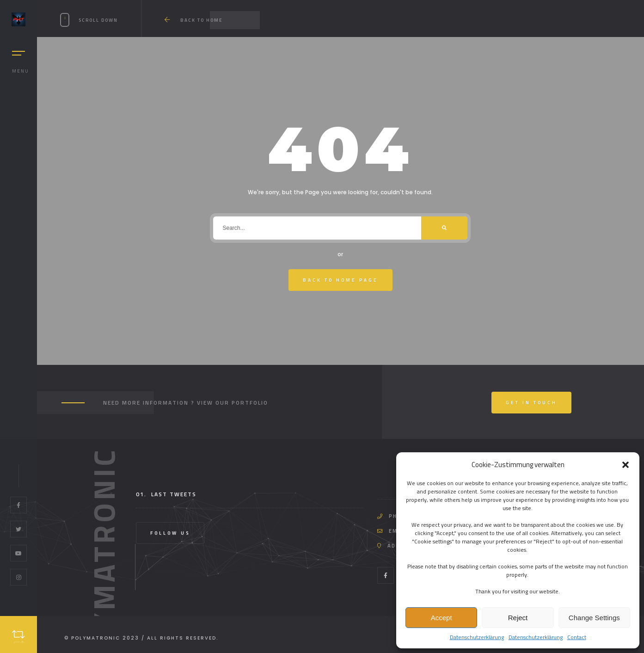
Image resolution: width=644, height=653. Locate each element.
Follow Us (170, 533)
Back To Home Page (340, 280)
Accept (442, 618)
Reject (518, 618)
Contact (577, 637)
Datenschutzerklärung (477, 637)
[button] (626, 465)
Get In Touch (531, 403)
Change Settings (594, 618)
